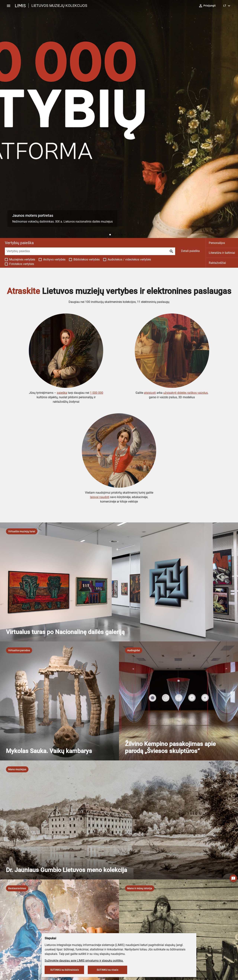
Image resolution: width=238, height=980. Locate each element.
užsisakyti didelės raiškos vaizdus (185, 393)
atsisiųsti (150, 393)
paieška (62, 393)
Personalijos (217, 243)
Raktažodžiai (217, 263)
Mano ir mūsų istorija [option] (140, 888)
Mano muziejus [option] (17, 769)
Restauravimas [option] (17, 888)
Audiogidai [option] (134, 650)
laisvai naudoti (100, 497)
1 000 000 (97, 393)
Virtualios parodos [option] (19, 650)
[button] (110, 235)
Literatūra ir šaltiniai (222, 253)
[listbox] (22, 531)
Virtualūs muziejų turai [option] (22, 531)
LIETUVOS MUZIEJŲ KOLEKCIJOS (59, 6)
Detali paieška (190, 251)
